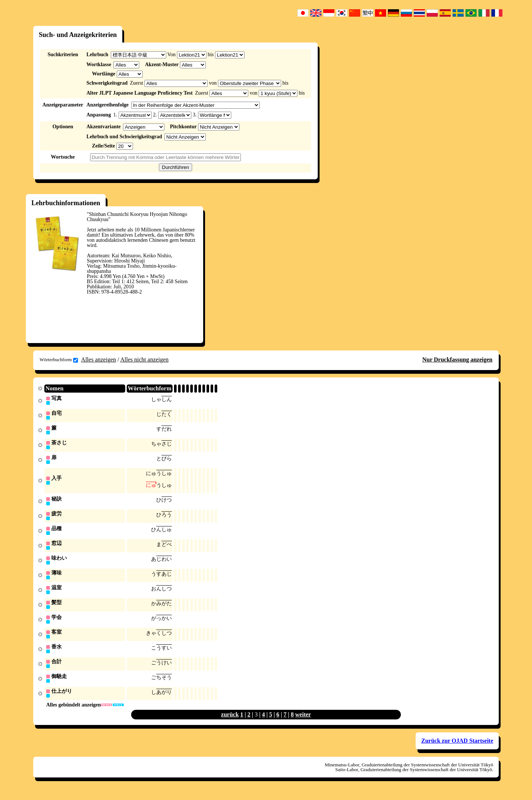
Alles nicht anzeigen (145, 360)
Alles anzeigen (98, 360)
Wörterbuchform (59, 360)
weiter (303, 722)
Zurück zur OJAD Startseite (457, 748)
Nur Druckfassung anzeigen (457, 360)
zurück (230, 722)
